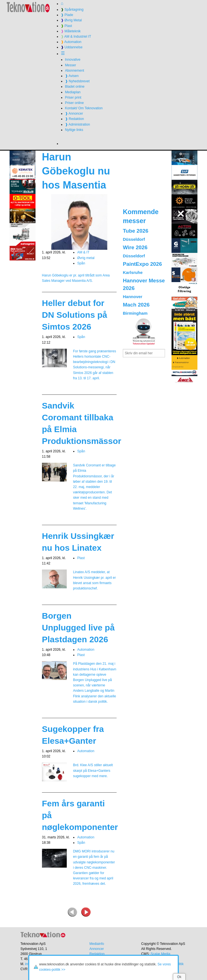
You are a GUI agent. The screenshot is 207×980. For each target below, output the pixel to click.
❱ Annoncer (74, 114)
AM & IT (83, 252)
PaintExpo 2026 (142, 264)
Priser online (74, 103)
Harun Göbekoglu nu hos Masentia (76, 171)
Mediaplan (73, 92)
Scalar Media (161, 954)
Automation (71, 42)
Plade (67, 15)
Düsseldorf (134, 239)
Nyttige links (74, 130)
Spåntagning (72, 10)
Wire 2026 (135, 247)
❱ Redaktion (74, 119)
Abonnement (75, 71)
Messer (71, 65)
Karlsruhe (133, 272)
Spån (81, 263)
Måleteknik (71, 31)
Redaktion (97, 954)
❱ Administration (78, 124)
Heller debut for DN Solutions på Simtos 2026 (75, 315)
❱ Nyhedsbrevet (77, 81)
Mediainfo (97, 944)
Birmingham (135, 313)
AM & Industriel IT (76, 37)
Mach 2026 (136, 305)
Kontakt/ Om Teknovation (84, 108)
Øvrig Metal (71, 20)
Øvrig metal (86, 258)
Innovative (73, 60)
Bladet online (75, 87)
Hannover (133, 297)
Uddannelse (72, 47)
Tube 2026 (135, 231)
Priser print (73, 97)
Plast (66, 26)
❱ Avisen (72, 76)
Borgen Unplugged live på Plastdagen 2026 (78, 628)
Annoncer (96, 949)
